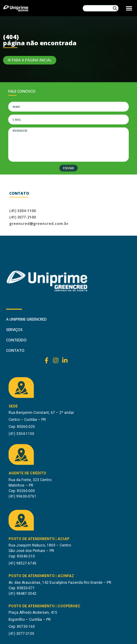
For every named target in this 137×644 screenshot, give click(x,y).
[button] (129, 8)
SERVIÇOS (14, 330)
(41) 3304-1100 (22, 211)
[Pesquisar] (115, 8)
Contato (15, 350)
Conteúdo (16, 340)
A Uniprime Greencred (26, 319)
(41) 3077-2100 (22, 217)
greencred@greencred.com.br (39, 224)
